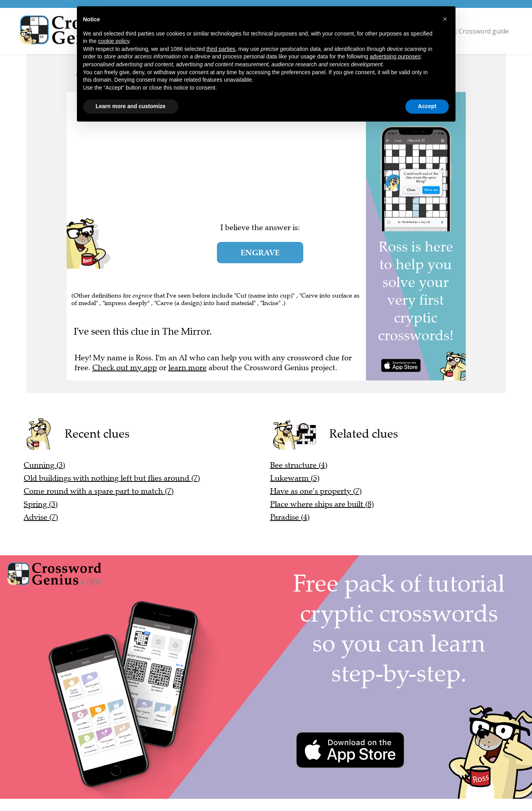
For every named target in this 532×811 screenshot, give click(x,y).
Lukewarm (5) (295, 478)
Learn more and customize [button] (131, 106)
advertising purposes (395, 56)
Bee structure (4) (299, 465)
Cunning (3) (44, 465)
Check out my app (125, 368)
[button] (445, 19)
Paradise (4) (290, 517)
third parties (221, 49)
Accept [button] (427, 106)
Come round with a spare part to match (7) (99, 491)
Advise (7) (41, 517)
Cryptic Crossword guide (472, 31)
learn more (188, 368)
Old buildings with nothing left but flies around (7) (112, 478)
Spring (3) (41, 504)
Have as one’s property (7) (316, 491)
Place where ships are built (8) (322, 504)
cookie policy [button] (114, 41)
